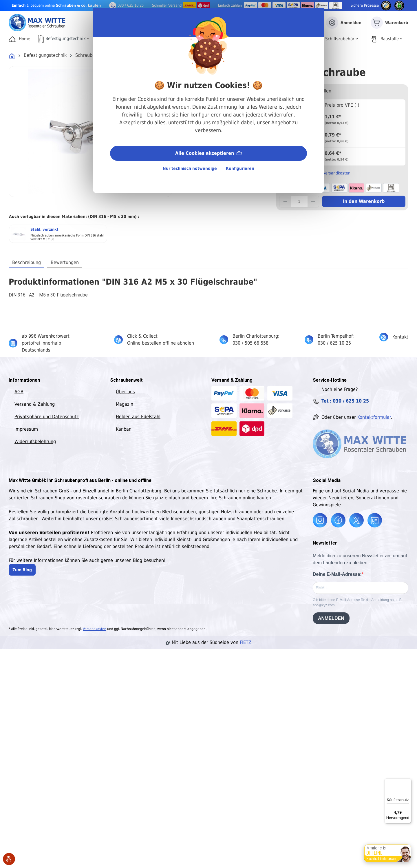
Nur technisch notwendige (190, 168)
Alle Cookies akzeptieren (209, 153)
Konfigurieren (240, 168)
